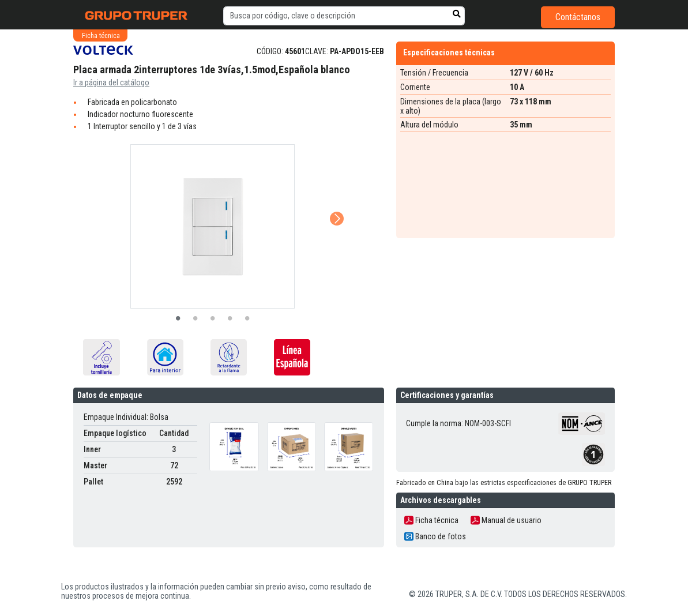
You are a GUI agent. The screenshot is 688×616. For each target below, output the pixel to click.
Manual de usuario (506, 520)
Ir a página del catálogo (111, 82)
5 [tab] (247, 319)
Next (336, 202)
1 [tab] (178, 319)
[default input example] (344, 16)
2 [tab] (196, 319)
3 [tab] (213, 319)
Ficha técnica (431, 520)
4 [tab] (230, 319)
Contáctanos (578, 17)
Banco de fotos (435, 536)
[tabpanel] (213, 226)
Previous (87, 202)
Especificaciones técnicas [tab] (449, 52)
